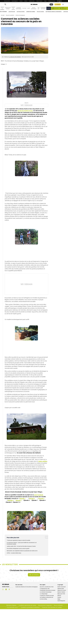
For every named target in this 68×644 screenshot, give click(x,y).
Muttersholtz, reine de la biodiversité (54, 12)
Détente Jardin (32, 1)
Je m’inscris (34, 575)
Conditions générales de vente (27, 605)
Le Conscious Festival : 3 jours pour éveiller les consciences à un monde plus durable (22, 543)
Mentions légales (11, 605)
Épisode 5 (19, 500)
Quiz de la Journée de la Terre (47, 587)
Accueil (3, 15)
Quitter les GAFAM (21, 12)
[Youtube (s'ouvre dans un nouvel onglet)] (12, 589)
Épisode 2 (32, 498)
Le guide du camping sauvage (47, 595)
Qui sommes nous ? (13, 607)
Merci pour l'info (7, 1)
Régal (45, 1)
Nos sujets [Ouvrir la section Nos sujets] (43, 585)
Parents (21, 1)
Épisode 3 (41, 498)
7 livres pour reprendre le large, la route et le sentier (18, 540)
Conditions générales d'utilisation (30, 607)
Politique (24, 8)
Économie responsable (19, 8)
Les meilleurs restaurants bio (46, 597)
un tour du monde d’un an (25, 111)
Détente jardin (61, 589)
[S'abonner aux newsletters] (51, 4)
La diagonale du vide (45, 589)
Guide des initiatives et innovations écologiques (27, 587)
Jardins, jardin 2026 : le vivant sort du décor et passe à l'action (21, 546)
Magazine (55, 8)
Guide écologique (63, 8)
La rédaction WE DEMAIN (15, 57)
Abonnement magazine (45, 605)
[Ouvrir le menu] (5, 4)
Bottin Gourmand (62, 587)
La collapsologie (44, 594)
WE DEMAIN (59, 1)
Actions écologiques (20, 15)
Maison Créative (39, 1)
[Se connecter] (63, 4)
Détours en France (52, 1)
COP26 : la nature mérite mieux (14, 553)
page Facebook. (39, 495)
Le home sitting (43, 599)
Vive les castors (40, 12)
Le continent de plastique (46, 592)
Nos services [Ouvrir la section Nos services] (19, 585)
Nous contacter (58, 605)
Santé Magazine (15, 1)
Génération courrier (31, 12)
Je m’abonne (58, 4)
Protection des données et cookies (52, 607)
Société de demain (13, 8)
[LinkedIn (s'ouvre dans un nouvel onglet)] (6, 589)
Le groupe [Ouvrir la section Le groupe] (60, 585)
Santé (29, 8)
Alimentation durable (8, 8)
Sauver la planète (2, 8)
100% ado (38, 8)
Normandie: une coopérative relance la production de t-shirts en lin (22, 551)
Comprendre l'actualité (43, 8)
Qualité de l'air (12, 12)
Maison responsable (34, 8)
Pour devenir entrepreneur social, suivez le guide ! (18, 548)
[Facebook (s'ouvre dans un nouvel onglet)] (9, 589)
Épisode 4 (11, 500)
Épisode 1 (23, 498)
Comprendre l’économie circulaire (48, 590)
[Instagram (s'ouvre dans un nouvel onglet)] (3, 589)
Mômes (26, 1)
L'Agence (49, 8)
